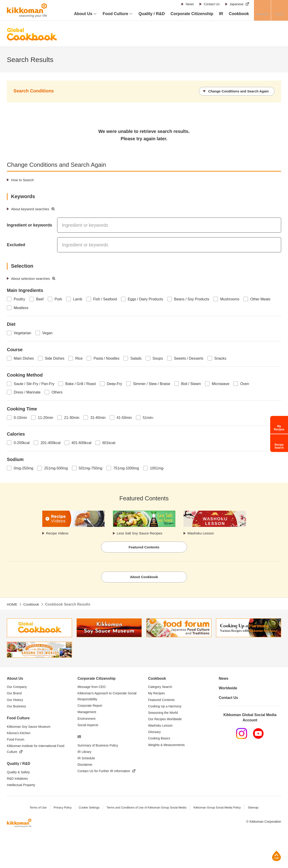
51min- (148, 417)
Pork (58, 299)
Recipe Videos (58, 533)
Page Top (276, 856)
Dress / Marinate (27, 392)
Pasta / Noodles (106, 358)
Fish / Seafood (105, 299)
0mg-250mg (23, 468)
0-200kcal (22, 443)
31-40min (98, 417)
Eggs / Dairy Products (145, 299)
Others (57, 392)
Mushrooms (230, 299)
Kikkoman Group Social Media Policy (219, 809)
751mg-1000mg (126, 468)
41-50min (124, 417)
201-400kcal (50, 443)
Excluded (16, 245)
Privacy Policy (61, 809)
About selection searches (32, 278)
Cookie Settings (87, 809)
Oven (245, 383)
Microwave (221, 383)
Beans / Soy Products (192, 299)
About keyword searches (31, 209)
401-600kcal (81, 443)
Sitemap (256, 809)
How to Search (23, 180)
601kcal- (109, 443)
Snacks (220, 358)
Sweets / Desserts (189, 358)
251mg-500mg (56, 468)
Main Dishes (24, 358)
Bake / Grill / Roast (81, 383)
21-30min (72, 417)
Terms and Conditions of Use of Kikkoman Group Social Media (146, 809)
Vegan (47, 333)
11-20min (46, 417)
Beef (40, 299)
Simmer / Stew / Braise (152, 383)
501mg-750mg (91, 468)
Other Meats (260, 299)
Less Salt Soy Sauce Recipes (141, 533)
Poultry (19, 299)
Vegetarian (23, 333)
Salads (136, 358)
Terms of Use (36, 809)
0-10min (20, 417)
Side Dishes (55, 358)
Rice (79, 358)
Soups (158, 358)
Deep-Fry (114, 383)
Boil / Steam (191, 383)
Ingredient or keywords (29, 225)
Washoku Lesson (202, 533)
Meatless (21, 308)
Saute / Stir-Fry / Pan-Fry (34, 383)
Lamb (78, 299)
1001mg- (157, 468)
